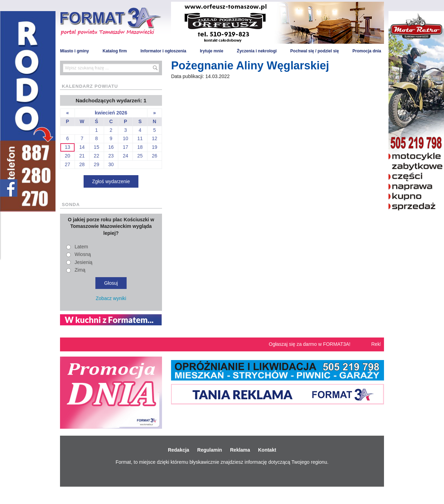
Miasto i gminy (74, 51)
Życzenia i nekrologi (257, 51)
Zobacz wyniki (111, 298)
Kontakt (267, 450)
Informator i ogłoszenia (163, 51)
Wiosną (83, 254)
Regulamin (210, 450)
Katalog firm (115, 51)
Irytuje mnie (211, 51)
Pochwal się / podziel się (315, 51)
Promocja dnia (367, 51)
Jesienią (83, 262)
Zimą (80, 270)
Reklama (240, 450)
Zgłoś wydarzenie (111, 181)
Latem (81, 247)
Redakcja (178, 450)
